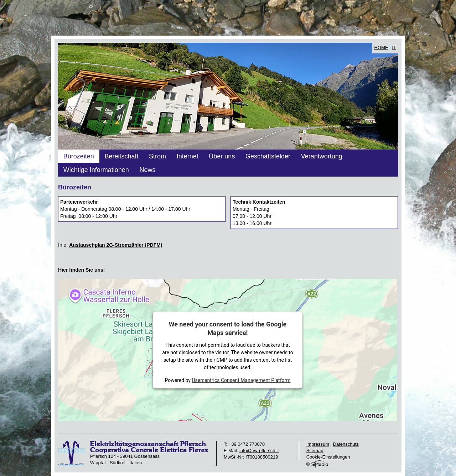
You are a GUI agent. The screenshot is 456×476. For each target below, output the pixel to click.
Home (381, 48)
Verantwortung (322, 156)
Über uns (222, 156)
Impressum (318, 444)
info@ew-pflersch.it (259, 451)
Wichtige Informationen (96, 170)
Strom (157, 156)
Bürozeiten (79, 156)
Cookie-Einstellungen (328, 457)
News (147, 170)
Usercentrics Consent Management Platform (241, 380)
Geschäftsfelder (268, 156)
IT (394, 48)
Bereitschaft (121, 156)
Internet (188, 156)
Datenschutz (346, 444)
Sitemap (315, 451)
